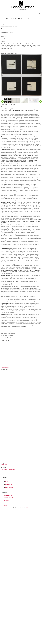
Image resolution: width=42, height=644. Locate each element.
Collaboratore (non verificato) (8, 469)
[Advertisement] (13, 416)
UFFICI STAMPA (9, 487)
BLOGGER (8, 486)
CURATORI (8, 481)
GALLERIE (8, 483)
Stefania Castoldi (8, 498)
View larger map (5, 368)
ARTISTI (7, 480)
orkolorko (6, 500)
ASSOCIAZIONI (9, 489)
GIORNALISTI (9, 484)
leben (5, 506)
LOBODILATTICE (22, 7)
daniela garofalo (8, 495)
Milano (3, 34)
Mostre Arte (4, 464)
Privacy (28, 508)
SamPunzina (7, 503)
